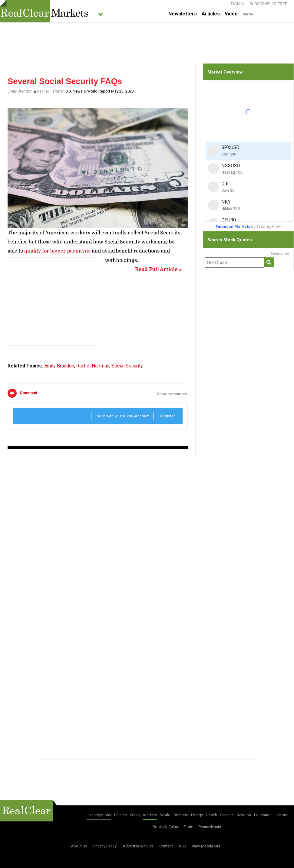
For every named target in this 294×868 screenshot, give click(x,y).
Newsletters (183, 14)
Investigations (99, 815)
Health (211, 815)
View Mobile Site (206, 846)
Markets (150, 815)
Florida (190, 827)
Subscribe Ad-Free (268, 4)
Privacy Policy (105, 846)
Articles (211, 14)
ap (183, 225)
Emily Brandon (20, 91)
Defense (181, 815)
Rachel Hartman (51, 91)
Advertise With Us (138, 846)
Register (167, 416)
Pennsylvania (210, 827)
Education (263, 815)
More (247, 14)
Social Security (127, 366)
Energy (197, 815)
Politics (121, 815)
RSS (182, 846)
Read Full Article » (158, 269)
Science (227, 815)
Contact (166, 846)
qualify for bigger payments (57, 251)
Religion (244, 815)
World (165, 815)
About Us (79, 846)
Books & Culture (167, 827)
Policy (135, 815)
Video (231, 14)
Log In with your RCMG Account (122, 416)
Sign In (238, 4)
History (281, 815)
